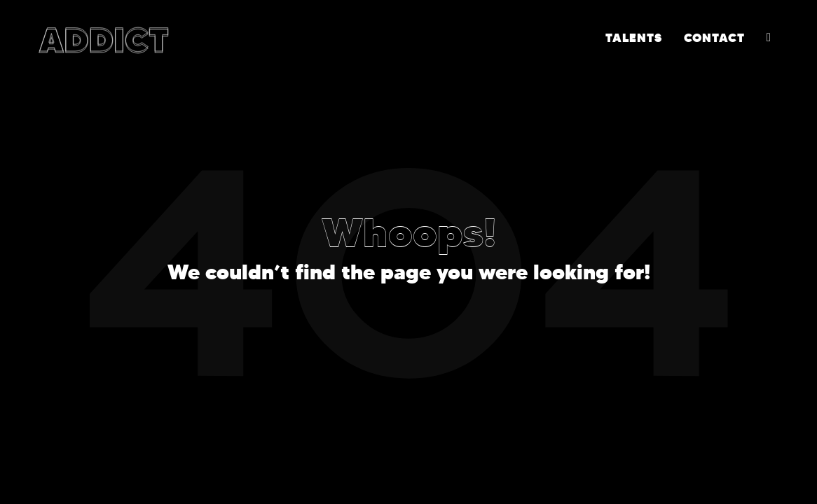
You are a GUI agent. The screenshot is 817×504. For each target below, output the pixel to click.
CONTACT (714, 38)
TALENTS (634, 38)
